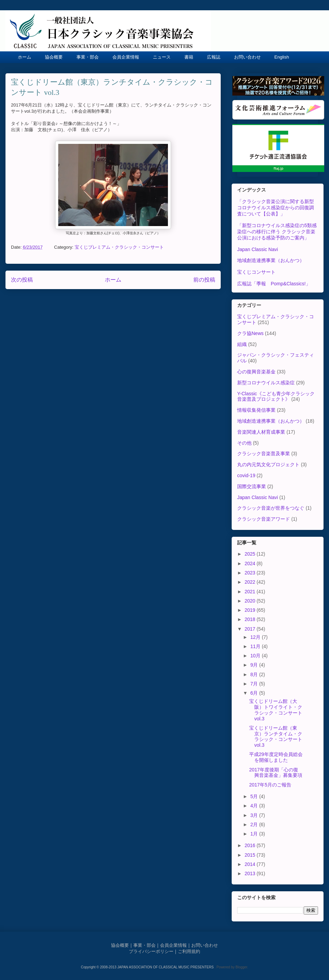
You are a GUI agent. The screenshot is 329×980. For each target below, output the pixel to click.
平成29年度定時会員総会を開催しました (276, 757)
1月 (255, 834)
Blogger (241, 967)
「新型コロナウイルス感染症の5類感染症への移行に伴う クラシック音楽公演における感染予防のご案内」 (277, 232)
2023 (251, 573)
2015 (251, 855)
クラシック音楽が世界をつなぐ (271, 508)
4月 (255, 806)
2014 (251, 864)
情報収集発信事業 (256, 410)
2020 (251, 601)
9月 (255, 665)
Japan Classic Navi (258, 249)
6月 (255, 693)
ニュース (162, 57)
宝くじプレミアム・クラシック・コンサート (119, 247)
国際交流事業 (252, 486)
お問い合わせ (247, 57)
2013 (251, 873)
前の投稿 (204, 280)
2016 (251, 845)
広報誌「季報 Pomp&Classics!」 (274, 284)
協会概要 (54, 57)
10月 (256, 656)
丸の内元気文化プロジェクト (268, 464)
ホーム (25, 57)
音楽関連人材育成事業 (261, 432)
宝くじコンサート (256, 272)
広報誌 (214, 57)
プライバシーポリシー (151, 951)
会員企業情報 (126, 57)
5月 (255, 796)
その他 (244, 443)
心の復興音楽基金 (256, 372)
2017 (251, 629)
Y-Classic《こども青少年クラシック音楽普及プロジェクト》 (276, 396)
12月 (256, 637)
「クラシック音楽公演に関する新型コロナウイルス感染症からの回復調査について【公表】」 (276, 208)
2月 (255, 824)
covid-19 (246, 475)
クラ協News (250, 333)
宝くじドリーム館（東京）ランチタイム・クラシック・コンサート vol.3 (276, 736)
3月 (255, 815)
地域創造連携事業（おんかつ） (271, 260)
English (282, 57)
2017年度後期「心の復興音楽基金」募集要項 (276, 773)
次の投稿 (22, 280)
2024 (251, 563)
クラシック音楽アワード (264, 519)
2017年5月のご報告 (270, 785)
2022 (251, 582)
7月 (255, 684)
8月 (255, 674)
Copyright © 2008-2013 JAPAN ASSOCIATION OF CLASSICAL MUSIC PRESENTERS (148, 967)
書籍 (189, 57)
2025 (251, 554)
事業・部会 (88, 57)
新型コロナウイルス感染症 (266, 383)
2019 (251, 610)
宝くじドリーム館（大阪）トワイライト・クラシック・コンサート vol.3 (276, 710)
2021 (251, 592)
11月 (256, 646)
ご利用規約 (189, 951)
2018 (251, 619)
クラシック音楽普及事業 (264, 454)
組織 (242, 344)
